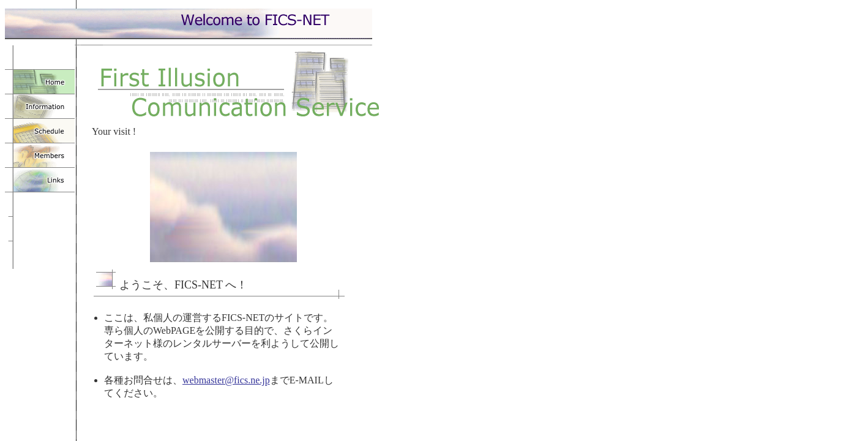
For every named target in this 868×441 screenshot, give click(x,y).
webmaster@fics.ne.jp (226, 380)
